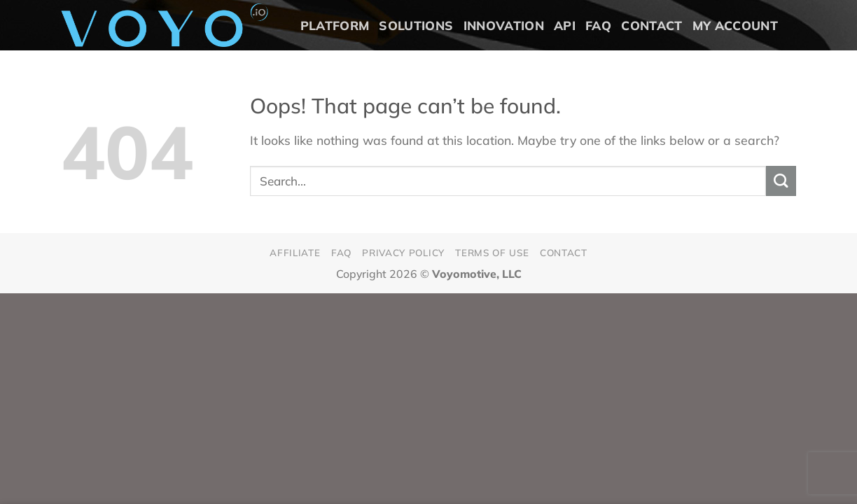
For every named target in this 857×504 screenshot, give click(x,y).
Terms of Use (492, 252)
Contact (652, 25)
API (565, 25)
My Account (736, 25)
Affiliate (295, 252)
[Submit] (781, 181)
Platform (335, 25)
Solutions (416, 25)
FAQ (598, 25)
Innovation (504, 25)
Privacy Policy (403, 252)
